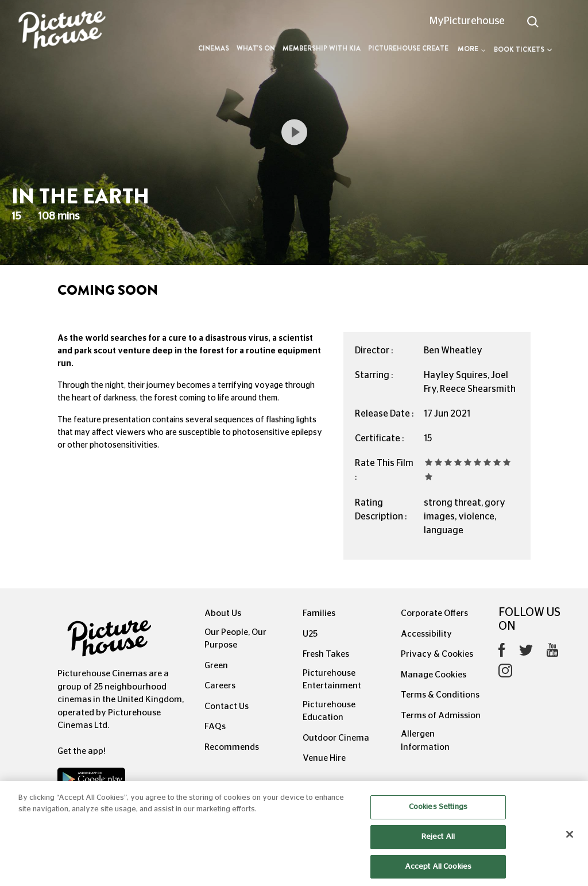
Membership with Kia (322, 48)
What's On (256, 48)
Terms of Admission (441, 716)
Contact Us (227, 706)
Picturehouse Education (329, 711)
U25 (310, 634)
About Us (223, 613)
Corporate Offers (434, 613)
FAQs (215, 727)
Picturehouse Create (408, 48)
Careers (220, 686)
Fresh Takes (326, 654)
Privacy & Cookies (437, 654)
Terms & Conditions (440, 695)
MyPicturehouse (467, 21)
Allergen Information (425, 741)
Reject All (438, 850)
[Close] (570, 848)
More (472, 49)
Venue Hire (324, 758)
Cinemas (214, 48)
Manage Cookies (434, 675)
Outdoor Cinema (336, 738)
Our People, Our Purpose (235, 639)
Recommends (232, 747)
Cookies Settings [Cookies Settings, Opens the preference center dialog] (438, 820)
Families (319, 613)
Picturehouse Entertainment (332, 680)
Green (216, 666)
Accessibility (426, 634)
